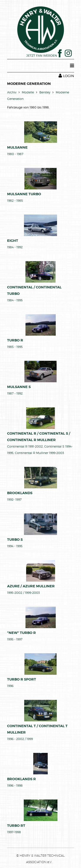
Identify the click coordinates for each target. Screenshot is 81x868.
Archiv (12, 92)
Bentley (45, 92)
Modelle (28, 92)
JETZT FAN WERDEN (44, 56)
